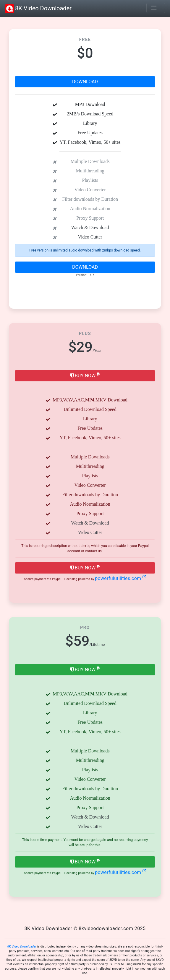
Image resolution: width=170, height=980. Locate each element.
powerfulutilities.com (120, 578)
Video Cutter (90, 237)
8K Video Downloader (38, 9)
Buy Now (85, 375)
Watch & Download (90, 227)
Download (85, 82)
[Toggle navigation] (156, 8)
